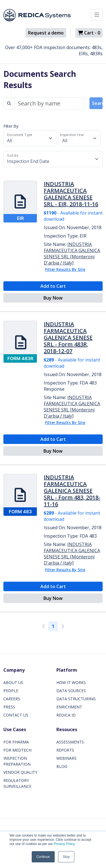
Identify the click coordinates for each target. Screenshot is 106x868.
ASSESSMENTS (70, 742)
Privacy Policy (64, 844)
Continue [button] (43, 857)
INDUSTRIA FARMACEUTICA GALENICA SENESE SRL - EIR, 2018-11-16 (71, 194)
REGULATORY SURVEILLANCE (17, 783)
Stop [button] (66, 857)
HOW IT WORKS (71, 682)
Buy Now (53, 298)
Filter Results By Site (65, 269)
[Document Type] (30, 138)
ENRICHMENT (69, 707)
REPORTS (65, 750)
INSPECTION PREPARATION (17, 761)
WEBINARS (66, 758)
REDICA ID (66, 715)
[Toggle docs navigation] (97, 15)
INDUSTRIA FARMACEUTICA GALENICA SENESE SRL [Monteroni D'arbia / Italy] (72, 254)
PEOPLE (11, 691)
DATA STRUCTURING (76, 699)
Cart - (89, 33)
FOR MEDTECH (17, 750)
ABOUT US (13, 682)
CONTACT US (16, 715)
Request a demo (46, 33)
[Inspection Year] (80, 138)
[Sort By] (53, 159)
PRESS (9, 707)
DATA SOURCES (71, 691)
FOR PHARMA (16, 742)
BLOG (62, 766)
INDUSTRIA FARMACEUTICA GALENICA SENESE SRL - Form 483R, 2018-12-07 (68, 338)
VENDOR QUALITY (20, 772)
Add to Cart (53, 286)
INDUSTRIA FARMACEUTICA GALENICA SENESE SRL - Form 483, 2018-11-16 (72, 491)
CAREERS (12, 699)
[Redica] (37, 15)
